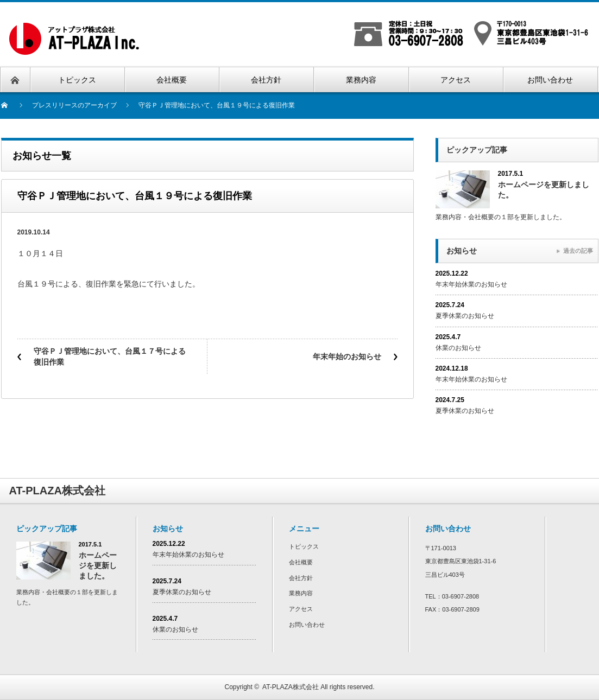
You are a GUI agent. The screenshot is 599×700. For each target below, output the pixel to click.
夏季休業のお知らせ (465, 316)
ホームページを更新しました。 (544, 190)
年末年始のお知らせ (347, 357)
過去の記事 (578, 251)
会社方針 (301, 578)
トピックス (304, 546)
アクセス (301, 609)
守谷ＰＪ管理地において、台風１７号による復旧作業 (110, 357)
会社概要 (301, 562)
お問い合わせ (307, 625)
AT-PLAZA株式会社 (291, 687)
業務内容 (301, 593)
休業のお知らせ (458, 348)
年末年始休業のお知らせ (471, 284)
